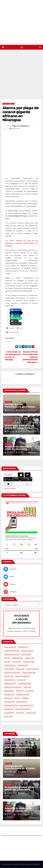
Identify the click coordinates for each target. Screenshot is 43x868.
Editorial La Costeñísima (26, 410)
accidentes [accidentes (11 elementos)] (23, 647)
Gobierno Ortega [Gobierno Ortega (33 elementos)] (22, 676)
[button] (40, 47)
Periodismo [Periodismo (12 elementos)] (9, 702)
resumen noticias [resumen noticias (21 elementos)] (23, 709)
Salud (12, 104)
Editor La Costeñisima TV (21, 126)
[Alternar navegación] (22, 47)
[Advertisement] (21, 77)
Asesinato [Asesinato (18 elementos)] (26, 654)
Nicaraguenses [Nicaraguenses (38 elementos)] (23, 695)
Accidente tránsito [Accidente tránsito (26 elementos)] (12, 651)
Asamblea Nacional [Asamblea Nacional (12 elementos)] (12, 654)
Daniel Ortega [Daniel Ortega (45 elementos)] (32, 669)
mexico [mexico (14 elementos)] (27, 687)
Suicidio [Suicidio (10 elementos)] (20, 713)
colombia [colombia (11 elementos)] (17, 662)
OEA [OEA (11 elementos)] (17, 698)
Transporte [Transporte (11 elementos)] (31, 713)
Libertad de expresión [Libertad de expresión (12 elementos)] (13, 687)
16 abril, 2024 (12, 772)
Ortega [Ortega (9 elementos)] (25, 698)
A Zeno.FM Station (10, 488)
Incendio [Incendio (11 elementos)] (21, 680)
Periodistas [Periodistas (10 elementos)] (21, 702)
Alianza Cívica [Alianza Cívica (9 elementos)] (27, 651)
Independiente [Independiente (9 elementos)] (10, 684)
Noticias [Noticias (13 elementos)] (8, 698)
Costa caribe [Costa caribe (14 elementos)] (10, 665)
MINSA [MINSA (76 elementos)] (19, 691)
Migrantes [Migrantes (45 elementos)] (9, 691)
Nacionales (6, 104)
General (8, 742)
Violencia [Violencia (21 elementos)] (8, 716)
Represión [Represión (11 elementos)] (9, 709)
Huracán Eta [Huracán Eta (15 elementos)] (9, 680)
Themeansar (36, 864)
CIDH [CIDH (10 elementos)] (7, 662)
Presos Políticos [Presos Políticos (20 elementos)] (26, 706)
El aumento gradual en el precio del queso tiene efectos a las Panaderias (19, 428)
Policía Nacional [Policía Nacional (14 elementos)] (11, 706)
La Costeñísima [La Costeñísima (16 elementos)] (24, 684)
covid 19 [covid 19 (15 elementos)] (20, 669)
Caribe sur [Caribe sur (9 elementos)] (29, 658)
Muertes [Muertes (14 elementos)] (29, 691)
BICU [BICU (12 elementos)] (7, 658)
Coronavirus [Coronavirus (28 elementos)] (29, 662)
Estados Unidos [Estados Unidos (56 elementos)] (29, 673)
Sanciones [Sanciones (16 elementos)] (9, 713)
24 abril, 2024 (12, 751)
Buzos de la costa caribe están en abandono (18, 448)
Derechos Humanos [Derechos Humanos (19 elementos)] (12, 673)
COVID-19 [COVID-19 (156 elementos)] (9, 669)
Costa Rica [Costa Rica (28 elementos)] (23, 665)
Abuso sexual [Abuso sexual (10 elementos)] (10, 647)
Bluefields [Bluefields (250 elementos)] (17, 658)
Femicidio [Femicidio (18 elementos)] (9, 676)
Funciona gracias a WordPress (11, 864)
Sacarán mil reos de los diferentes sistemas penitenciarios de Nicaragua (21, 243)
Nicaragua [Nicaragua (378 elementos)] (9, 695)
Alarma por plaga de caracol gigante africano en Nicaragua (21, 114)
